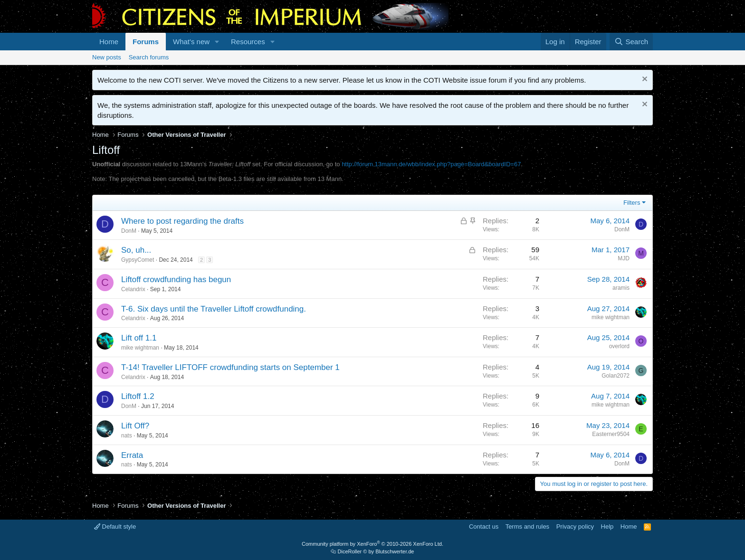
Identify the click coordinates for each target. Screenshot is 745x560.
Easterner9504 (611, 434)
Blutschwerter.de (395, 551)
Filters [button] (632, 203)
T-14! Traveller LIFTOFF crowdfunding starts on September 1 (230, 367)
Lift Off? (135, 426)
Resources (248, 42)
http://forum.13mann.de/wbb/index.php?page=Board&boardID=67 (431, 164)
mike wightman (611, 317)
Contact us (484, 527)
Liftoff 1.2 (138, 396)
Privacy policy (575, 527)
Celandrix (133, 289)
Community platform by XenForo (372, 544)
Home (109, 42)
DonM (129, 231)
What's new (191, 42)
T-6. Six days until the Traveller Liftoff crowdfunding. (214, 309)
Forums (146, 42)
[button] (217, 42)
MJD (624, 258)
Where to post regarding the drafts (182, 221)
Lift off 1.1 (139, 338)
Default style (115, 527)
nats (127, 436)
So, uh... (136, 250)
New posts (107, 57)
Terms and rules (527, 527)
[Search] (631, 42)
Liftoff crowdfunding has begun (176, 280)
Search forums (149, 57)
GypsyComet (138, 260)
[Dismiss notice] (644, 80)
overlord (619, 346)
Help (607, 527)
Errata (132, 455)
